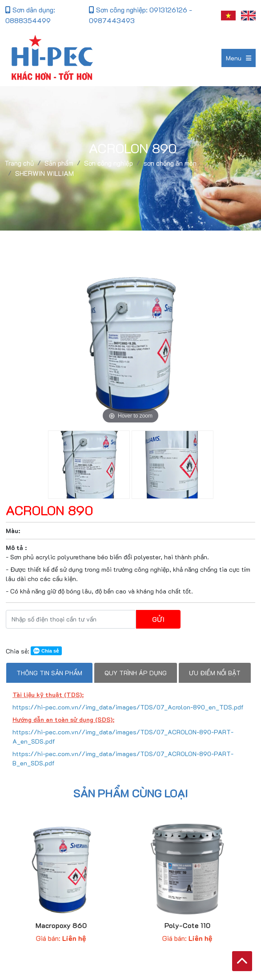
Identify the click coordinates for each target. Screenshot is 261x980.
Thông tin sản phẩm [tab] (49, 673)
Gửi (158, 619)
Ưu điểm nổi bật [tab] (215, 673)
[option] (130, 343)
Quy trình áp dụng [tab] (136, 673)
